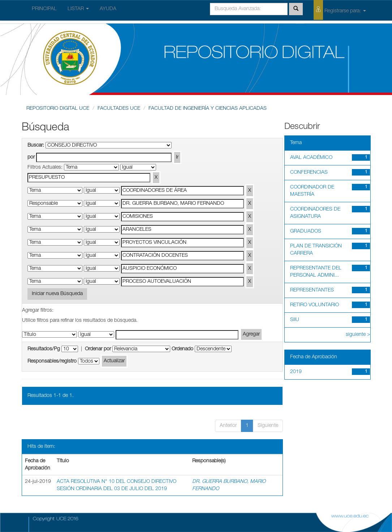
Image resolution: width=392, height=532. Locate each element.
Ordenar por (98, 349)
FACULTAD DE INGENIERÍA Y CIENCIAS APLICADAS (208, 109)
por (31, 157)
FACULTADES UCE (119, 109)
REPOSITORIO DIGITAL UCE (58, 109)
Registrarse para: (340, 10)
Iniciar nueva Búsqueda (57, 294)
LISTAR (78, 9)
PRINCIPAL (44, 9)
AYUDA (108, 9)
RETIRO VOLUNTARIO (315, 305)
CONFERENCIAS (309, 173)
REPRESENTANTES (312, 290)
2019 (296, 372)
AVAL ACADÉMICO (311, 158)
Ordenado (182, 349)
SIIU (295, 320)
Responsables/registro (52, 362)
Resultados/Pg (44, 349)
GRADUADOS (306, 232)
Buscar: (36, 146)
